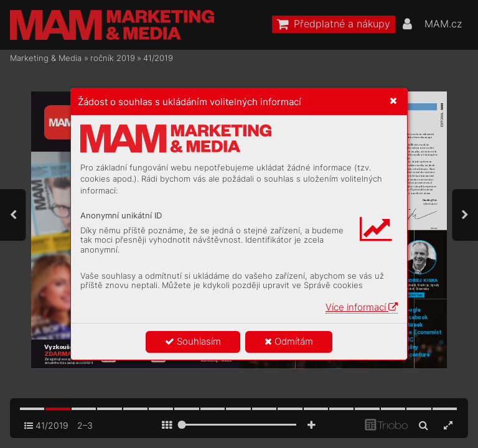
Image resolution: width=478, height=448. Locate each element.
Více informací (362, 307)
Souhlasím (193, 341)
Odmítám (289, 341)
